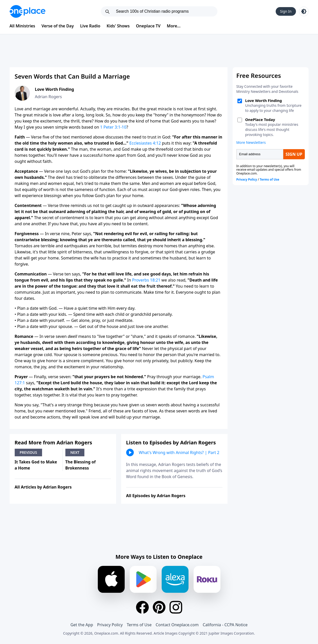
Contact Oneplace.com (177, 625)
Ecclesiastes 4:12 (145, 143)
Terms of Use (139, 625)
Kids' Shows (118, 26)
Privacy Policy (110, 625)
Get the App (82, 625)
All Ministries (22, 26)
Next (75, 452)
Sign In (286, 11)
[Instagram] (176, 607)
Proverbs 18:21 (146, 280)
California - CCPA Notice (225, 625)
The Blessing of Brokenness (81, 465)
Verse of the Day (58, 26)
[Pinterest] (159, 607)
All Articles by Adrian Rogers (43, 487)
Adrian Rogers (49, 97)
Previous (29, 452)
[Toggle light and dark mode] (304, 11)
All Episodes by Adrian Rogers (156, 496)
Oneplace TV (148, 26)
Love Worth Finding (55, 89)
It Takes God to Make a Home (36, 465)
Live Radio (90, 26)
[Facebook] (142, 607)
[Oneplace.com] (27, 11)
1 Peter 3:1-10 (113, 127)
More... (174, 26)
